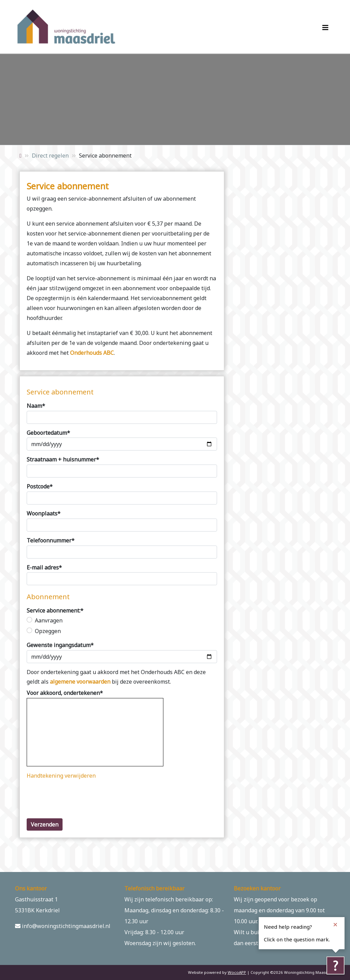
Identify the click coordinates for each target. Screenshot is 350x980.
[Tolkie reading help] (335, 965)
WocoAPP (237, 972)
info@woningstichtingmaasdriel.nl (63, 926)
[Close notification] (335, 925)
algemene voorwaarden (80, 682)
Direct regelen (50, 156)
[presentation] (79, 800)
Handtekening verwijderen (61, 776)
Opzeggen (48, 631)
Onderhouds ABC (92, 353)
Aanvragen (49, 620)
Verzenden (45, 824)
